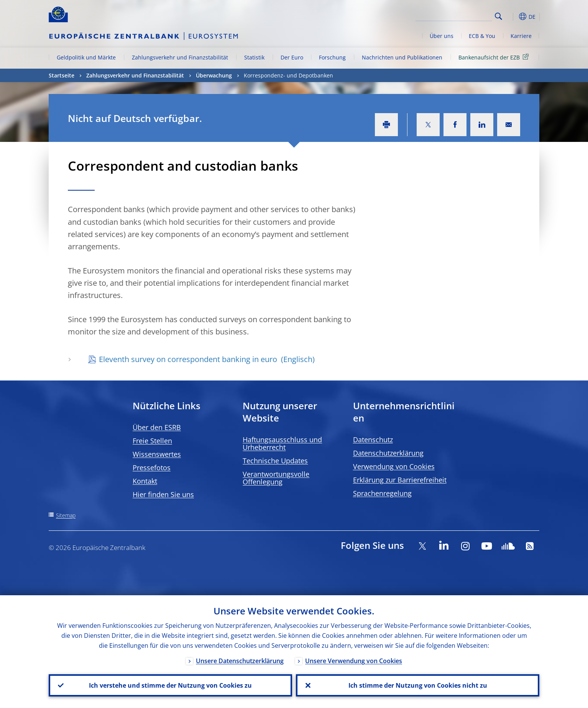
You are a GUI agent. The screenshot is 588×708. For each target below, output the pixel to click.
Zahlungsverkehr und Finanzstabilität (180, 57)
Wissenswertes (157, 454)
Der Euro (292, 57)
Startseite (62, 75)
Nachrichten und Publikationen (402, 57)
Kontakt (145, 481)
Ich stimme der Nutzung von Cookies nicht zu (418, 685)
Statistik (254, 57)
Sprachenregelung (382, 493)
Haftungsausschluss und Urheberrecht (282, 443)
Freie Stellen (152, 441)
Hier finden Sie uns (163, 494)
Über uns (442, 36)
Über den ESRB (157, 427)
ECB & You (482, 36)
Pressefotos (152, 468)
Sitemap (66, 515)
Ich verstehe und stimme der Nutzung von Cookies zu (170, 685)
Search (498, 16)
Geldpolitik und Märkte (86, 57)
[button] (512, 16)
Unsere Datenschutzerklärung (240, 661)
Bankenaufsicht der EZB (495, 57)
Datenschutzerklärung (388, 453)
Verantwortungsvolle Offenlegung (276, 478)
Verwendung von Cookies (394, 466)
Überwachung (214, 75)
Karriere (521, 36)
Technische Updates (275, 461)
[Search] (454, 15)
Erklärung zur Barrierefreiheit (400, 480)
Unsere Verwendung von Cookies (354, 661)
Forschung (332, 57)
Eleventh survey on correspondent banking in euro (189, 359)
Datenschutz (373, 440)
